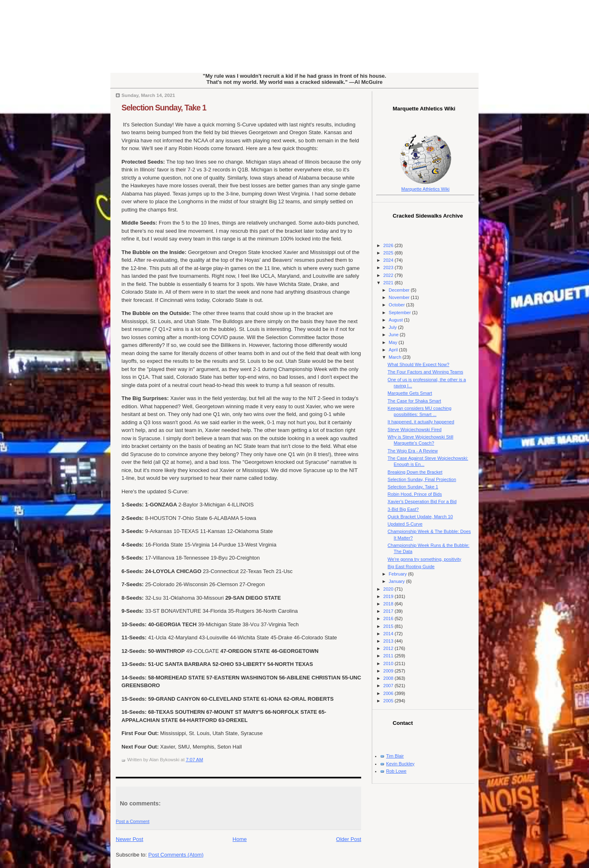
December (400, 290)
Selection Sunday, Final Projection (422, 479)
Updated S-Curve (405, 524)
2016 (389, 618)
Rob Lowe (396, 771)
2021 (389, 283)
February (398, 574)
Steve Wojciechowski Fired (415, 430)
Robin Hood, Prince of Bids (415, 494)
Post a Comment (133, 821)
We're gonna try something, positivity (425, 559)
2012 (389, 648)
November (400, 297)
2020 (389, 589)
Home (240, 839)
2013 (389, 641)
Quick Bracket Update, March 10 (420, 517)
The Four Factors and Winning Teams (426, 372)
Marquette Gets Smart (410, 393)
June (394, 335)
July (393, 327)
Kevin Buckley (400, 764)
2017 (389, 611)
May (393, 342)
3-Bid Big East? (403, 509)
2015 (389, 626)
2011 (389, 656)
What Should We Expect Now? (419, 364)
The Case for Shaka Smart (415, 401)
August (396, 320)
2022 (389, 275)
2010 (389, 663)
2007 (389, 686)
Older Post (349, 839)
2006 (389, 693)
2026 (389, 245)
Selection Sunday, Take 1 (164, 108)
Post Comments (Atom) (176, 855)
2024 (389, 260)
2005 (389, 701)
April (394, 350)
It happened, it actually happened (421, 422)
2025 (389, 253)
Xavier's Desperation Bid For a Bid (422, 501)
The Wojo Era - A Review (413, 451)
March (396, 357)
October (397, 305)
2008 (389, 678)
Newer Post (129, 839)
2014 (389, 634)
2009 (389, 671)
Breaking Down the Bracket (415, 472)
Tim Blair (395, 756)
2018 (389, 604)
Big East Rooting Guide (411, 567)
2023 (389, 268)
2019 (389, 596)
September (400, 313)
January (397, 581)
